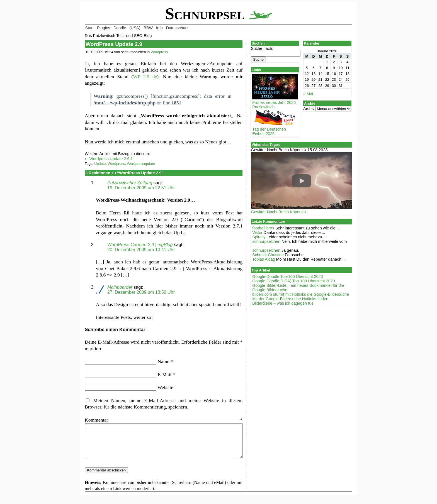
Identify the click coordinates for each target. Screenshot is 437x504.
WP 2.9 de (145, 77)
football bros (263, 228)
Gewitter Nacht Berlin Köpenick (279, 212)
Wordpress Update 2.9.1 (111, 159)
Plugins (104, 28)
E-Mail (166, 375)
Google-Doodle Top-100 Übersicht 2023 (287, 277)
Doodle (120, 28)
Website (165, 387)
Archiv (309, 109)
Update (100, 164)
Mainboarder (120, 287)
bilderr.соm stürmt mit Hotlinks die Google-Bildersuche (300, 294)
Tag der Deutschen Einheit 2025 (275, 129)
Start (89, 28)
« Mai (308, 94)
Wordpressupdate (141, 164)
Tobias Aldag (264, 259)
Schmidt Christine (268, 255)
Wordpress (159, 52)
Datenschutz (177, 28)
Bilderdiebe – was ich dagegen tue (283, 303)
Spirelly (259, 237)
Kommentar (164, 420)
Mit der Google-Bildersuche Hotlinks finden (290, 299)
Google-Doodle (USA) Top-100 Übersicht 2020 (294, 281)
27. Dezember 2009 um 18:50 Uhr (141, 292)
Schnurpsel (218, 14)
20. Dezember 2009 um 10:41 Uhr (141, 250)
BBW (148, 28)
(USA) (135, 28)
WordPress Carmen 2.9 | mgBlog (140, 245)
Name (165, 361)
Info (159, 28)
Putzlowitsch (263, 107)
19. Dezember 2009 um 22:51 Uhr (141, 188)
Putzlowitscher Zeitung (130, 183)
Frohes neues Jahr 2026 (275, 100)
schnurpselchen (266, 241)
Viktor (257, 233)
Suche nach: (262, 48)
